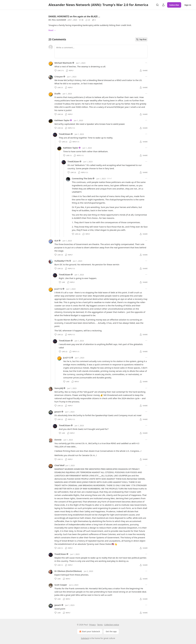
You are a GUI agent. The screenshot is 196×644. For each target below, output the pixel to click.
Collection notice (112, 625)
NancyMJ (59, 388)
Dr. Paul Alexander (57, 20)
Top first (141, 39)
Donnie (58, 440)
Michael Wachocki (63, 63)
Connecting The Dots (82, 178)
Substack (85, 638)
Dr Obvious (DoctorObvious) (68, 571)
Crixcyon (59, 77)
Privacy (92, 625)
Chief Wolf (59, 465)
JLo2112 (58, 289)
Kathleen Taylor (62, 120)
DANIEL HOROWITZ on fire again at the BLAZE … (74, 16)
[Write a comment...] (101, 52)
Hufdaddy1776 (62, 261)
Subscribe (174, 5)
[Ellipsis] (146, 63)
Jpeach (58, 412)
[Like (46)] (81, 20)
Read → (52, 30)
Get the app (111, 631)
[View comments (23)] (88, 20)
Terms (100, 625)
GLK (56, 241)
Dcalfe (58, 93)
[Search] (157, 5)
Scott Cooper (61, 585)
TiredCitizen (65, 134)
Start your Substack (89, 631)
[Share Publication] (163, 5)
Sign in (188, 5)
